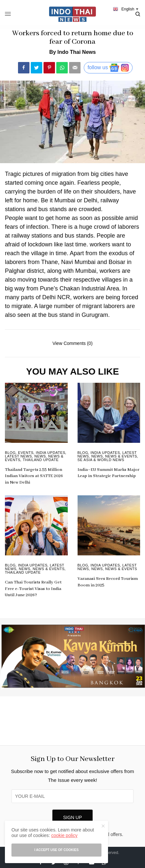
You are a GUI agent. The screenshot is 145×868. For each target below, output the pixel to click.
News (40, 456)
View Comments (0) (72, 343)
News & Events (121, 456)
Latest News (18, 456)
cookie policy (64, 835)
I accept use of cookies (56, 850)
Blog (10, 453)
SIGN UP (73, 817)
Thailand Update (41, 460)
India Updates (51, 453)
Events (26, 453)
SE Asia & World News (101, 460)
